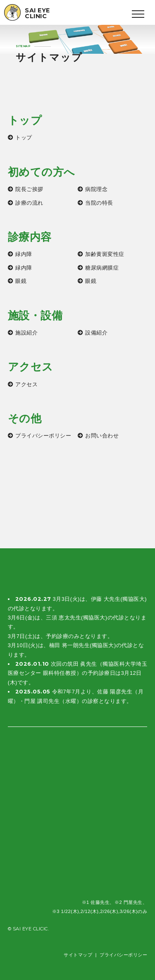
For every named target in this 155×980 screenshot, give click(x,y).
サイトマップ (78, 955)
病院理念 (96, 189)
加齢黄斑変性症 (105, 254)
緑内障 (24, 254)
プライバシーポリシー (43, 436)
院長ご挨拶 (29, 189)
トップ (24, 137)
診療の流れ (29, 203)
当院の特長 (99, 203)
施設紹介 (26, 333)
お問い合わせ (102, 436)
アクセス (26, 384)
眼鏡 (21, 281)
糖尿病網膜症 (102, 268)
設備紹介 (96, 333)
